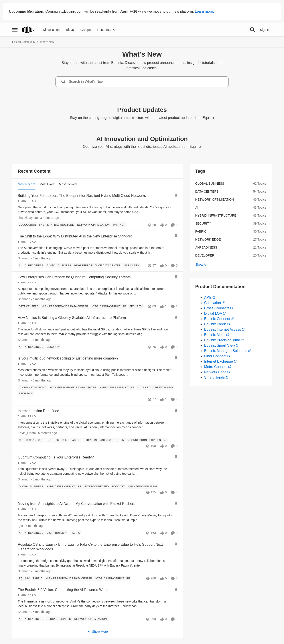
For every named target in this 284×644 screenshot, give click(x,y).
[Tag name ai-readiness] (34, 266)
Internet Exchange (219, 361)
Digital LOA (213, 313)
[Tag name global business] (59, 266)
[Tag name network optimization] (94, 225)
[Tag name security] (136, 306)
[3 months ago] (49, 218)
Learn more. (204, 11)
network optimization (215, 200)
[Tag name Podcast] (118, 486)
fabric (201, 231)
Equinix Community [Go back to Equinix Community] (24, 42)
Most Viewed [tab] (68, 184)
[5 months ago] (41, 381)
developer (205, 255)
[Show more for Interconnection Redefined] (166, 440)
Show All (201, 265)
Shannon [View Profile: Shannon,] (24, 259)
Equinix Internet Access (223, 329)
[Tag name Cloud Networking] (33, 388)
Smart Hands (214, 377)
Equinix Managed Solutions (226, 351)
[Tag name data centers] (29, 306)
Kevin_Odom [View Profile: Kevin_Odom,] (27, 433)
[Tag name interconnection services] (141, 440)
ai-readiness (206, 247)
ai (197, 207)
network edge (208, 239)
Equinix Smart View (219, 345)
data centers (207, 192)
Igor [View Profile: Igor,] (20, 526)
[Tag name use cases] (131, 266)
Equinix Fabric (215, 324)
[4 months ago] (41, 259)
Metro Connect (216, 367)
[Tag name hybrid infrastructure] (57, 225)
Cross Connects (217, 308)
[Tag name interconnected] (97, 486)
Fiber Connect (215, 356)
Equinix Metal (215, 335)
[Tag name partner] (119, 225)
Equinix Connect (217, 319)
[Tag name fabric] (76, 440)
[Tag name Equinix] (24, 578)
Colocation (213, 303)
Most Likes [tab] (47, 184)
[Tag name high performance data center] (98, 266)
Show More (98, 632)
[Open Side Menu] (15, 30)
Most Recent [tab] (27, 184)
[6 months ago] (41, 571)
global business (210, 184)
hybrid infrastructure (216, 215)
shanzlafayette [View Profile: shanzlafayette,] (28, 218)
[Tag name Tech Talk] (26, 394)
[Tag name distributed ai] (57, 440)
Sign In (265, 30)
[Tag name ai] (20, 266)
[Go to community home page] (28, 30)
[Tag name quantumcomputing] (143, 486)
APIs (208, 297)
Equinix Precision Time (222, 340)
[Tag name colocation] (27, 225)
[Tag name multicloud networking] (155, 388)
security (203, 223)
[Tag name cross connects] (31, 440)
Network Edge (215, 372)
